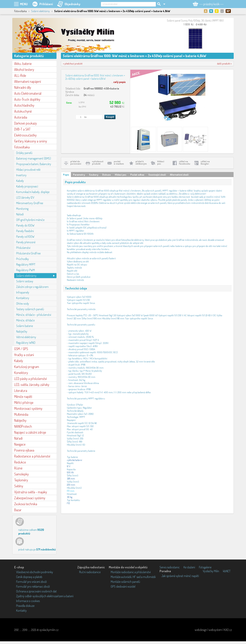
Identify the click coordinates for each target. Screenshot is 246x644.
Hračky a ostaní (24, 355)
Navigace (20, 444)
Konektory (21, 373)
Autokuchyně (23, 111)
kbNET (227, 571)
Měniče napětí (23, 396)
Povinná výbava (24, 450)
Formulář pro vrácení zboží (31, 582)
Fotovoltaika (22, 147)
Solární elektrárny (40, 11)
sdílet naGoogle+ (205, 163)
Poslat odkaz (137, 175)
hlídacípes (161, 163)
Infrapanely (23, 292)
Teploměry (21, 480)
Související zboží (157, 175)
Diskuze (106, 175)
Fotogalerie (205, 567)
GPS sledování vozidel (123, 586)
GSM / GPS (21, 349)
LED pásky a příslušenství (30, 379)
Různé (18, 468)
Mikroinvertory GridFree (30, 203)
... (119, 82)
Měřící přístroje (24, 402)
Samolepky (21, 474)
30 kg (70, 497)
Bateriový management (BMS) (34, 158)
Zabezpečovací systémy (30, 498)
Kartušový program (27, 367)
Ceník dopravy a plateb (29, 577)
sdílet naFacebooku (185, 163)
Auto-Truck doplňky (27, 99)
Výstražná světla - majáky (31, 492)
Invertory (21, 175)
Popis (66, 175)
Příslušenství (23, 248)
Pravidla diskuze (25, 606)
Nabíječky (22, 331)
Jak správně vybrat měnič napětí (180, 576)
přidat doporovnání (76, 163)
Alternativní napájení (28, 81)
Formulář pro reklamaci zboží (33, 586)
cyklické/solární (74, 460)
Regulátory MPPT (26, 264)
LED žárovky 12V (25, 197)
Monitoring (22, 209)
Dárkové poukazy (25, 123)
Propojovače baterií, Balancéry (34, 164)
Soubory (94, 175)
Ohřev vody (23, 304)
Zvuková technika (26, 504)
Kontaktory (23, 298)
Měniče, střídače (25, 320)
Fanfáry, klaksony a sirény (31, 141)
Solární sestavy (25, 281)
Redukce (20, 462)
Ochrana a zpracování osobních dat (36, 591)
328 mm (71, 478)
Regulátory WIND (26, 343)
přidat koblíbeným (141, 163)
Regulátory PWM (25, 270)
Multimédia (21, 414)
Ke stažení (189, 567)
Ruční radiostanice (90, 572)
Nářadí (20, 214)
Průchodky (22, 259)
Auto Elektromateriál (28, 93)
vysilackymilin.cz (49, 630)
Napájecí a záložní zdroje (30, 432)
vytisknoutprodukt (98, 163)
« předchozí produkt (73, 64)
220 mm (71, 485)
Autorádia (21, 117)
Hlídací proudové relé (28, 170)
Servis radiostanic (170, 567)
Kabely (20, 181)
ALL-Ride (20, 75)
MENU (24, 4)
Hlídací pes (121, 175)
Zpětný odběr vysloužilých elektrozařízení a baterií (45, 596)
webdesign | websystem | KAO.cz (213, 630)
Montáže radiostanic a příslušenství (131, 572)
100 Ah (70, 472)
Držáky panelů (24, 153)
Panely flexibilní (25, 231)
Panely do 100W (25, 225)
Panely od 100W (25, 237)
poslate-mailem (119, 163)
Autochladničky (24, 105)
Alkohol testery (24, 69)
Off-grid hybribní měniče (30, 220)
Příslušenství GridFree (28, 253)
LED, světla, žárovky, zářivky (32, 385)
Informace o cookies (28, 601)
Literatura (21, 391)
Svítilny (19, 486)
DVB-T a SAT (22, 129)
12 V (69, 466)
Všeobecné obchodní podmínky (35, 572)
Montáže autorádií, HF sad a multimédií (133, 577)
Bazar (18, 510)
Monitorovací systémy (28, 408)
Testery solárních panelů (30, 309)
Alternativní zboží (179, 175)
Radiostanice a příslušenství (32, 456)
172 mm (71, 491)
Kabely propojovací (27, 186)
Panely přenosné (26, 242)
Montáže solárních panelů (125, 582)
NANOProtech (23, 426)
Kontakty (21, 611)
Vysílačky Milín (211, 571)
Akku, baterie (23, 64)
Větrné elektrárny (26, 337)
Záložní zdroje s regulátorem (32, 287)
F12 (68, 503)
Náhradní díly (23, 87)
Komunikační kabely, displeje (33, 192)
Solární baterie (25, 326)
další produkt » (224, 64)
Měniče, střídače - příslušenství (34, 315)
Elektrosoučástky (25, 135)
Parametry (79, 175)
